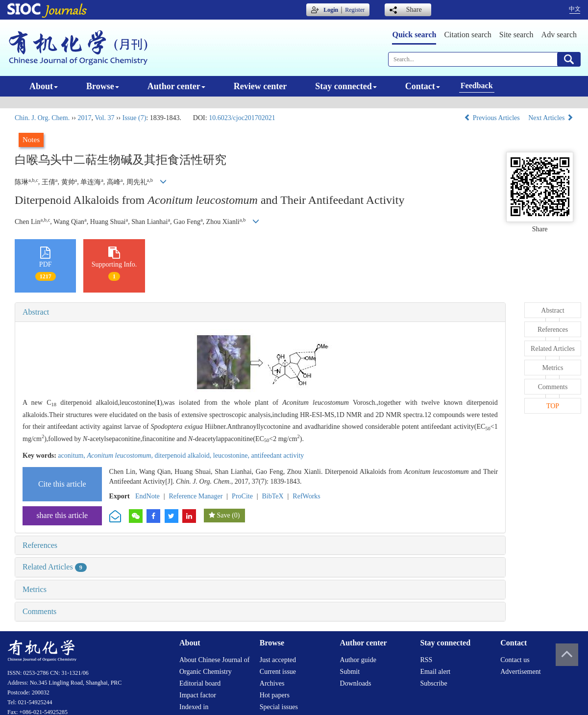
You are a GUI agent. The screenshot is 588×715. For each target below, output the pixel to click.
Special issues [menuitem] (279, 707)
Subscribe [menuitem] (433, 683)
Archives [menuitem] (272, 683)
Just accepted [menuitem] (278, 660)
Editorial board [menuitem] (200, 683)
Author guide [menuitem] (358, 660)
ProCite (242, 496)
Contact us (515, 660)
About (44, 86)
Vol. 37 (104, 118)
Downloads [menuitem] (356, 683)
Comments (39, 611)
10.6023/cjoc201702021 (242, 118)
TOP (553, 406)
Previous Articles (493, 118)
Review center (260, 86)
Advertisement (520, 672)
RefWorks (306, 496)
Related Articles (55, 567)
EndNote (147, 496)
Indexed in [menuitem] (194, 707)
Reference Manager (196, 496)
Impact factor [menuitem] (198, 695)
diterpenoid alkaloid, (184, 456)
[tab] (260, 312)
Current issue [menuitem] (278, 672)
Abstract (36, 312)
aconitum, (72, 456)
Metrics (35, 589)
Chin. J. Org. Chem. (42, 118)
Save (223, 515)
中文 (575, 9)
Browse (103, 86)
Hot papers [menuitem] (275, 695)
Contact (423, 86)
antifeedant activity (278, 456)
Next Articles (551, 118)
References (40, 545)
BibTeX (273, 496)
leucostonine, (232, 456)
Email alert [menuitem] (435, 672)
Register (355, 10)
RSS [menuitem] (426, 660)
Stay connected (346, 86)
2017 (84, 118)
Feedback (477, 86)
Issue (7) (135, 118)
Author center (176, 86)
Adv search (559, 35)
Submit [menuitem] (350, 672)
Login (331, 10)
